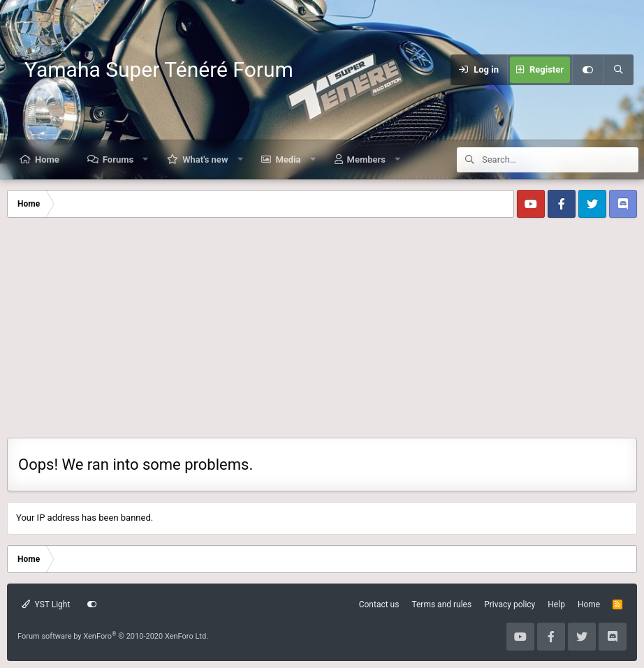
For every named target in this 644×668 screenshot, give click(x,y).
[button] (146, 159)
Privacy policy (510, 604)
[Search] (618, 70)
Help (556, 604)
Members (366, 159)
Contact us (379, 604)
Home (47, 159)
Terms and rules (441, 604)
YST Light (46, 604)
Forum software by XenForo (113, 636)
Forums (118, 159)
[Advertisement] (322, 333)
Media (288, 159)
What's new (205, 159)
